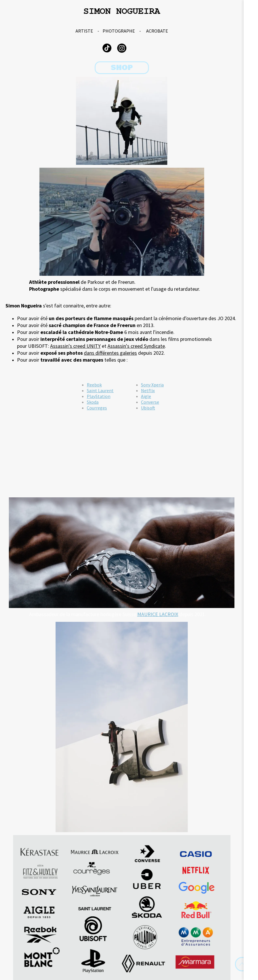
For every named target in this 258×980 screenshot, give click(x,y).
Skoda (93, 402)
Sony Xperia (152, 385)
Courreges (97, 408)
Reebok (94, 385)
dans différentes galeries (110, 353)
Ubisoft (148, 408)
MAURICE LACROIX (158, 614)
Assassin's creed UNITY (75, 346)
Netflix (148, 390)
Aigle (146, 396)
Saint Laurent (100, 390)
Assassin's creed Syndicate (136, 346)
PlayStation (99, 396)
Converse (150, 402)
